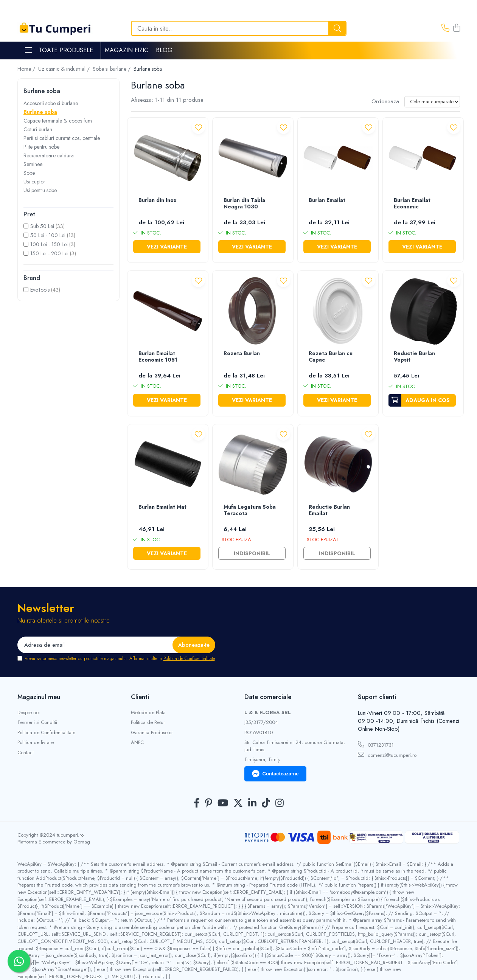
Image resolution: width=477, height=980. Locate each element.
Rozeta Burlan (242, 354)
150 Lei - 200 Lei (49, 253)
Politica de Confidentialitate (189, 659)
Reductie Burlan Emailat (329, 510)
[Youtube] (223, 803)
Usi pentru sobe (40, 190)
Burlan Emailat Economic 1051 (158, 357)
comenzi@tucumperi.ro (387, 755)
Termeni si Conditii (37, 722)
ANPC (137, 742)
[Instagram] (280, 803)
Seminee (33, 164)
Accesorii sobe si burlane (51, 103)
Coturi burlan (38, 129)
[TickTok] (266, 803)
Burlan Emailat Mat (162, 507)
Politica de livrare (36, 742)
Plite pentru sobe (41, 147)
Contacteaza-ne (275, 774)
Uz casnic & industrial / (65, 69)
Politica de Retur (148, 722)
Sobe (29, 173)
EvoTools (40, 290)
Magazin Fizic (127, 50)
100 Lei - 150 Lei (49, 244)
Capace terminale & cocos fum (58, 121)
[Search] (239, 28)
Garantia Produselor (152, 733)
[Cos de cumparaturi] (457, 28)
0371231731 (376, 745)
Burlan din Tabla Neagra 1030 (244, 204)
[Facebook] (197, 803)
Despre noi (29, 713)
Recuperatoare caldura (49, 155)
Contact (26, 753)
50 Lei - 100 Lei (48, 235)
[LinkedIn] (252, 803)
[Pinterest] (209, 803)
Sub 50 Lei (42, 226)
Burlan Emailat (327, 200)
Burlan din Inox (157, 200)
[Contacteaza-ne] (445, 28)
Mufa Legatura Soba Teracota (250, 510)
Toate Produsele (59, 50)
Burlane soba (40, 112)
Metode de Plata (148, 713)
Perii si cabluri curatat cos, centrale (62, 138)
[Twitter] (238, 803)
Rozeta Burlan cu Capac (331, 357)
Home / (27, 69)
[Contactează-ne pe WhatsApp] (19, 961)
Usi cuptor (34, 182)
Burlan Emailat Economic (412, 204)
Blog (164, 50)
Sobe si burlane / (112, 69)
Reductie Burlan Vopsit (414, 357)
